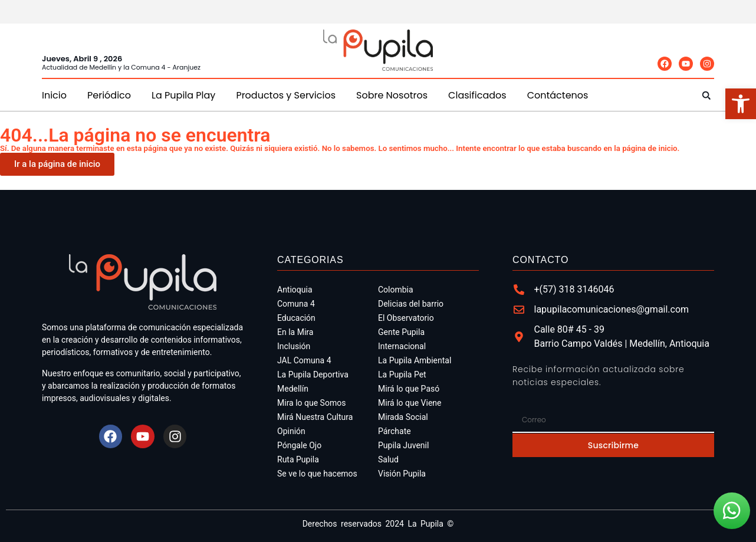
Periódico (109, 95)
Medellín (293, 389)
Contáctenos (558, 95)
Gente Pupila (401, 332)
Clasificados (477, 95)
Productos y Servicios (286, 95)
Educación (296, 318)
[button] (706, 95)
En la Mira (295, 332)
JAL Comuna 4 (304, 360)
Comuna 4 (296, 304)
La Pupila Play (183, 95)
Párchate (395, 431)
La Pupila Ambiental (415, 360)
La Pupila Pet (402, 375)
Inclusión (294, 346)
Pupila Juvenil (403, 445)
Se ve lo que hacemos (317, 474)
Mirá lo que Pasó (409, 389)
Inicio (54, 95)
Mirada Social (403, 417)
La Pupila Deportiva (313, 375)
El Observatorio (406, 318)
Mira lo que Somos (311, 403)
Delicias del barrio (411, 304)
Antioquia (295, 290)
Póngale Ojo (299, 445)
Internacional (402, 346)
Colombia (396, 290)
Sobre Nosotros (392, 95)
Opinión (291, 431)
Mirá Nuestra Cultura (315, 417)
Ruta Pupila (298, 459)
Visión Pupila (402, 474)
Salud (388, 459)
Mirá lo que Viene (410, 403)
